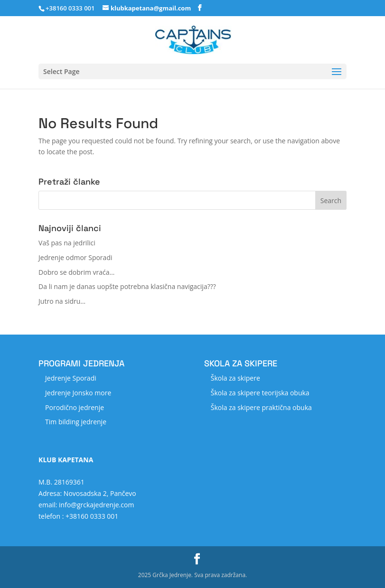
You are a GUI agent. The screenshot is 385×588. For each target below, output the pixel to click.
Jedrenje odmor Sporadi (75, 257)
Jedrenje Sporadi (71, 378)
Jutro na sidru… (62, 301)
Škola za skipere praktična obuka (261, 407)
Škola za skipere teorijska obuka (260, 393)
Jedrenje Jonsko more (78, 393)
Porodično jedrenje (75, 407)
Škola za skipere (235, 378)
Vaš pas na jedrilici (67, 243)
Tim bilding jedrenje (76, 422)
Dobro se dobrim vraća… (76, 272)
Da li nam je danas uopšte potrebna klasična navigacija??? (127, 286)
